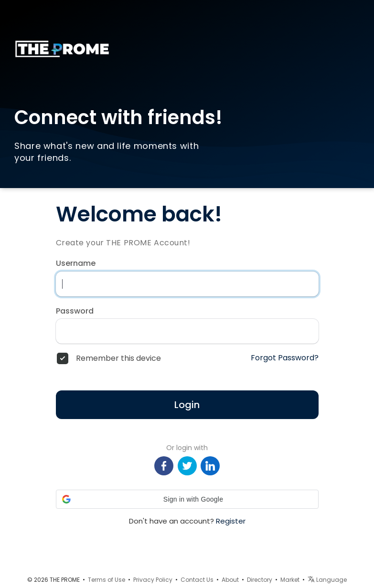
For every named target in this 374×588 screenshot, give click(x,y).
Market (290, 580)
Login (187, 405)
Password (75, 311)
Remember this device (118, 358)
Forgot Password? (285, 358)
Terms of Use (107, 580)
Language (327, 580)
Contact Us (197, 580)
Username (76, 263)
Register (231, 521)
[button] (187, 499)
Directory (260, 580)
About (230, 580)
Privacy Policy (153, 580)
